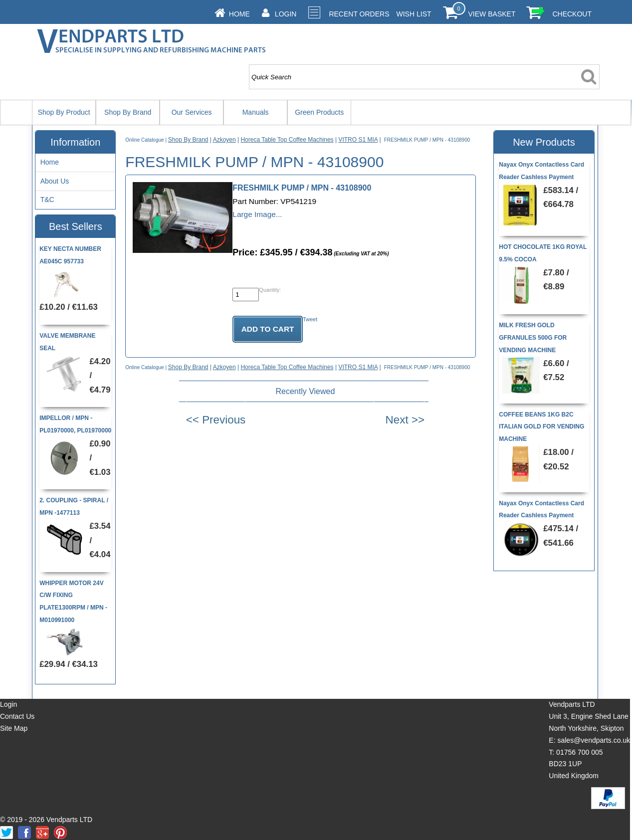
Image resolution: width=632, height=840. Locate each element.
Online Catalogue (144, 140)
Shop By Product (64, 112)
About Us (55, 181)
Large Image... (257, 214)
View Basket (492, 14)
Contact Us (17, 716)
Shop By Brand (128, 112)
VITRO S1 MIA (358, 140)
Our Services (192, 112)
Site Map (14, 728)
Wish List (414, 14)
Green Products (319, 112)
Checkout (572, 14)
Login (286, 14)
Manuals (256, 112)
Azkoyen (224, 140)
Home (239, 14)
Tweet (310, 319)
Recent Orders (359, 14)
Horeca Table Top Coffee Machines (287, 140)
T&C (47, 200)
